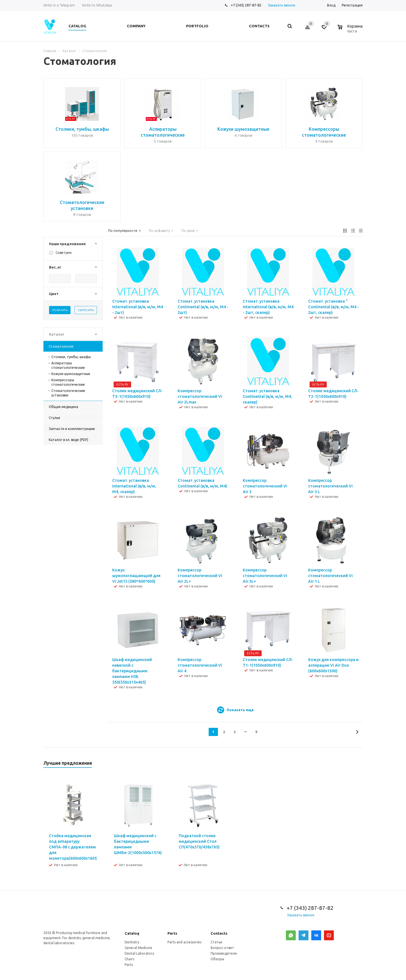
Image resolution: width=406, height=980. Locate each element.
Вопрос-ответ (222, 948)
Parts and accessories (184, 942)
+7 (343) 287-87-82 (246, 5)
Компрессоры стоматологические (68, 382)
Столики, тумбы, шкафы (71, 357)
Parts (172, 933)
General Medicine (138, 948)
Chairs (129, 959)
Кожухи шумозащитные (71, 374)
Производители (224, 953)
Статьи (216, 942)
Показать (60, 310)
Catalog (132, 933)
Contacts (219, 933)
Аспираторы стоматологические (68, 365)
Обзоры (217, 959)
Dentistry (132, 942)
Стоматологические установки (68, 393)
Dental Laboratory (139, 953)
